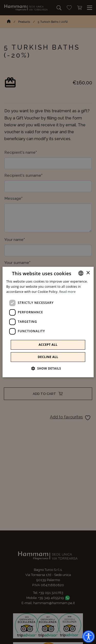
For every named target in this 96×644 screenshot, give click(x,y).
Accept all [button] (48, 345)
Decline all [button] (48, 357)
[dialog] (48, 322)
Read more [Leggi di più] (68, 292)
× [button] (88, 273)
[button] (48, 368)
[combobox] (81, 273)
